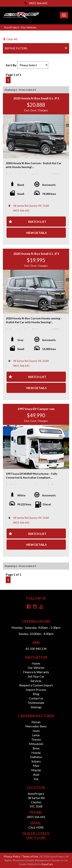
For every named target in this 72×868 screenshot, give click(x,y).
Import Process (36, 690)
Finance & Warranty (36, 672)
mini (36, 766)
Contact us (36, 698)
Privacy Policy (12, 856)
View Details (36, 233)
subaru (36, 761)
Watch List (37, 222)
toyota (36, 739)
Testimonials (36, 703)
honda (36, 753)
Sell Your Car (36, 676)
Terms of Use (30, 856)
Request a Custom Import (36, 685)
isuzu (36, 731)
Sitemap (36, 707)
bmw (36, 748)
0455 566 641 (36, 3)
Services (36, 681)
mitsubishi (36, 744)
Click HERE (36, 827)
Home (36, 663)
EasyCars (47, 864)
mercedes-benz (36, 726)
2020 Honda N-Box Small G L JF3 (36, 98)
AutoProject (12, 27)
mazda (36, 770)
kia (36, 779)
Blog (36, 694)
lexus (36, 735)
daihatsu (36, 757)
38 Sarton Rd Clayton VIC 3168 (31, 206)
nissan (36, 722)
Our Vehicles (29, 27)
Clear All (12, 39)
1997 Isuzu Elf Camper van (36, 409)
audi (36, 774)
